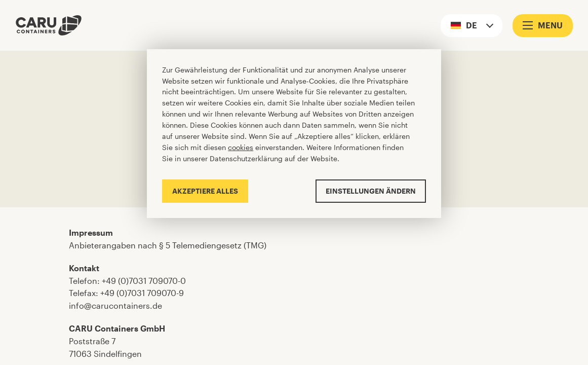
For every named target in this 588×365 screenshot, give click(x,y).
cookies (241, 147)
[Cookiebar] (294, 134)
